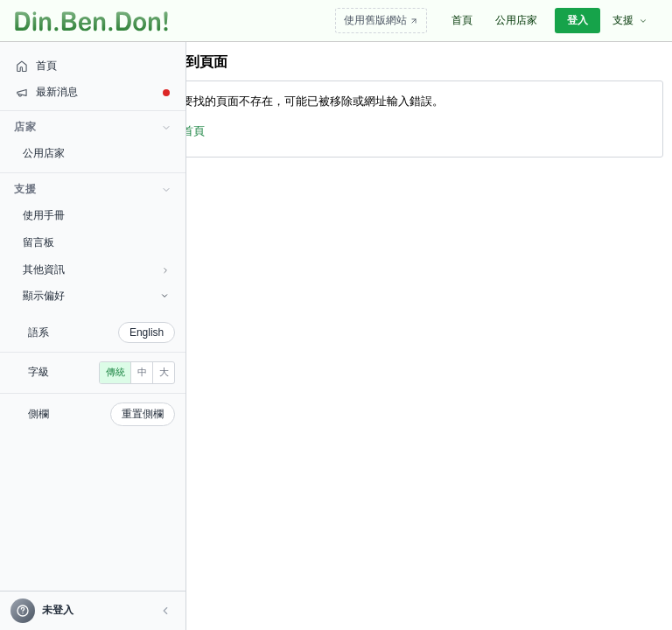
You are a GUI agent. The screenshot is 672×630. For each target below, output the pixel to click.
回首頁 (188, 131)
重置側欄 (96, 439)
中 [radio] (71, 397)
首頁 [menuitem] (462, 20)
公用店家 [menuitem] (516, 20)
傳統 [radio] (45, 397)
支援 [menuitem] (630, 20)
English (100, 332)
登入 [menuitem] (577, 20)
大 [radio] (93, 397)
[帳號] (70, 610)
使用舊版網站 (381, 20)
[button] (119, 611)
